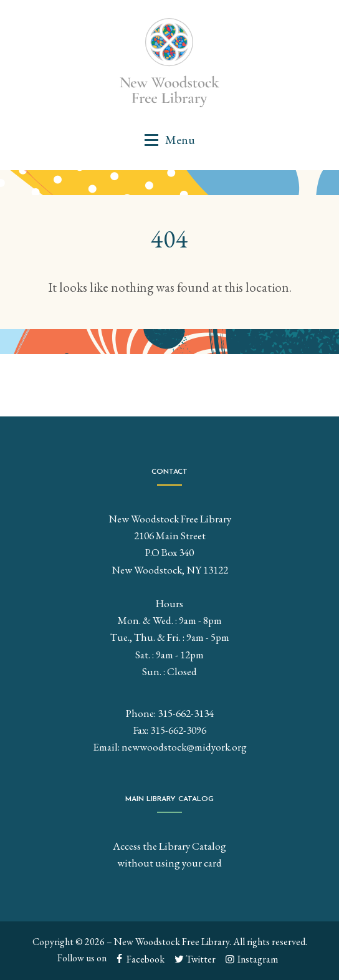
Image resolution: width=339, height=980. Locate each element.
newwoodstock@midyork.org (184, 747)
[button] (169, 140)
